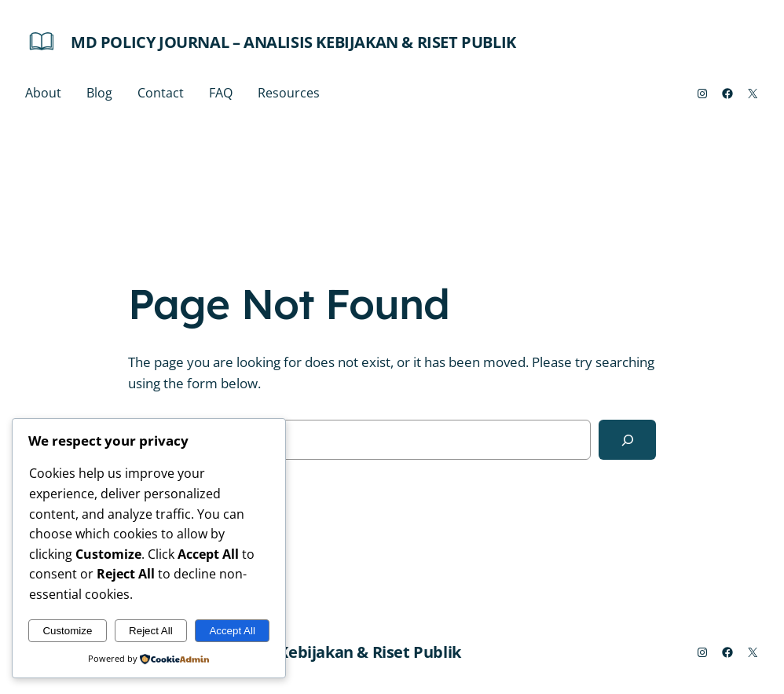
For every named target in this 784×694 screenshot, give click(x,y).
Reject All (151, 631)
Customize (67, 631)
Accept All (232, 631)
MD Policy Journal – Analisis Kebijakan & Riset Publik (293, 42)
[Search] (627, 439)
